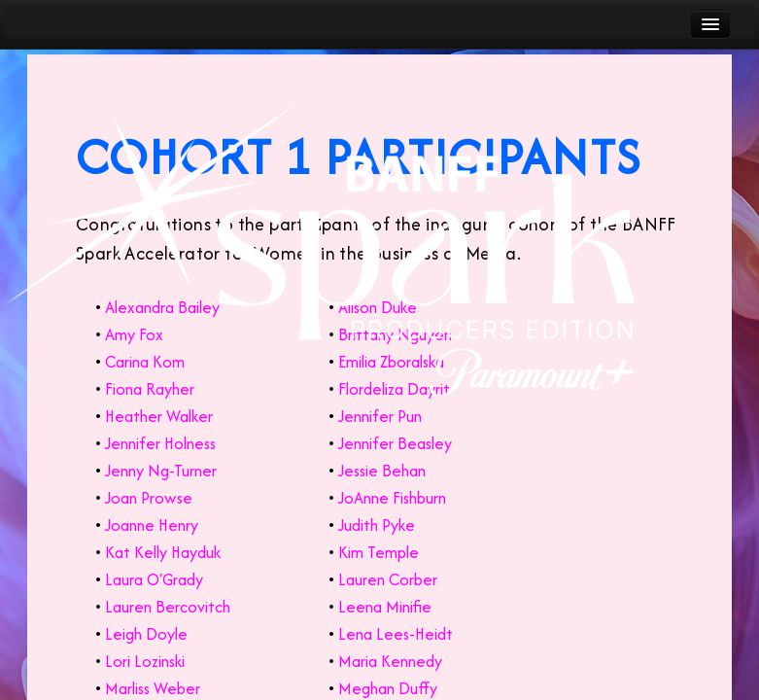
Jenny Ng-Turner (161, 471)
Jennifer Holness (160, 443)
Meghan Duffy (388, 688)
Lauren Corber (388, 579)
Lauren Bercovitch (168, 607)
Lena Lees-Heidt (396, 634)
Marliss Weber (153, 688)
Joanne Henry (152, 525)
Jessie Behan (382, 471)
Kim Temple (379, 552)
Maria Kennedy (390, 661)
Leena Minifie (385, 607)
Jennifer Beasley (395, 443)
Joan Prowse (149, 498)
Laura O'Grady (154, 579)
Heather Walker (159, 416)
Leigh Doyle (146, 634)
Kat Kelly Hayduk (163, 552)
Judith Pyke (377, 525)
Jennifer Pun (380, 416)
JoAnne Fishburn (392, 498)
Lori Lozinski (145, 661)
